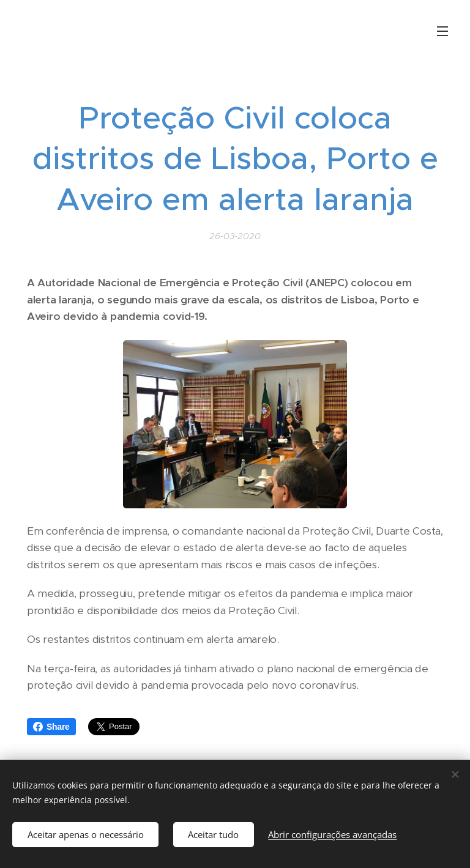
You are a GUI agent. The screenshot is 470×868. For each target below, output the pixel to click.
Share (51, 727)
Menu (442, 31)
